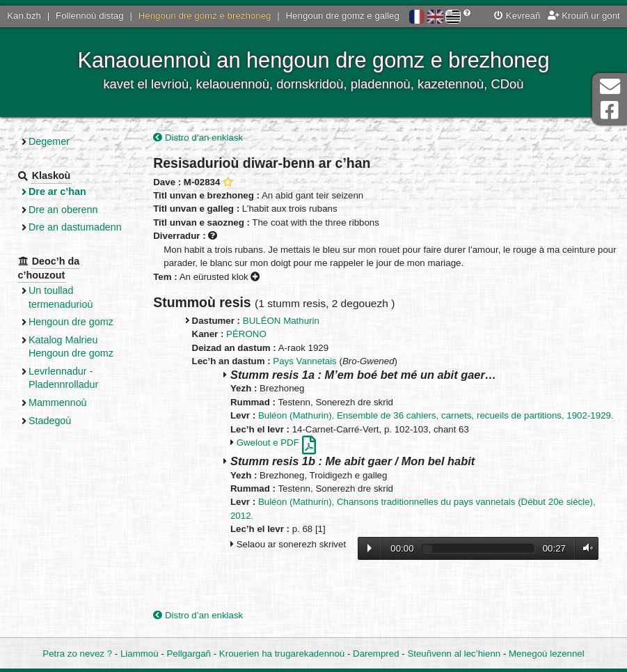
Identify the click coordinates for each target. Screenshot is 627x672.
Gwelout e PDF (276, 443)
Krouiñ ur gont (584, 16)
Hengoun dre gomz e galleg (343, 16)
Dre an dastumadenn (75, 227)
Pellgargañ (189, 654)
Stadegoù (50, 421)
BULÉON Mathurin (281, 321)
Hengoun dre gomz (71, 322)
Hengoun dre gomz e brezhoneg (205, 16)
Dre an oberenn (63, 210)
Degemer (49, 141)
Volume (585, 548)
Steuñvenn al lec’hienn (454, 654)
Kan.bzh (24, 16)
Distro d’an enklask (198, 138)
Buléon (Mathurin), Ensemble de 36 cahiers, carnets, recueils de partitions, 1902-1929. (436, 415)
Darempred (376, 654)
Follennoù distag (90, 16)
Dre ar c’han (57, 192)
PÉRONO (246, 334)
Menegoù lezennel (547, 654)
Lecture (370, 548)
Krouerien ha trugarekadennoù (282, 654)
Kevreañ (517, 16)
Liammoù (140, 654)
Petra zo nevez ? (77, 654)
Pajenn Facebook (610, 110)
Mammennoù (58, 403)
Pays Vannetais (304, 361)
